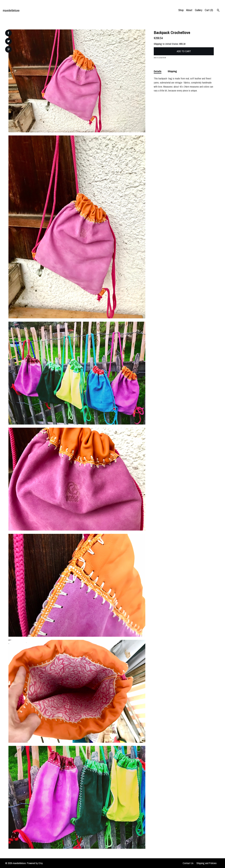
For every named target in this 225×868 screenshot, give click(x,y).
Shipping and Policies (206, 863)
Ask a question (160, 58)
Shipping (172, 71)
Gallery (199, 10)
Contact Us (188, 863)
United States (172, 44)
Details (158, 71)
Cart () (209, 10)
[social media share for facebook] (8, 33)
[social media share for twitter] (9, 42)
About (189, 10)
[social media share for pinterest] (9, 50)
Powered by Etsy (35, 863)
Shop (181, 10)
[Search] (218, 11)
